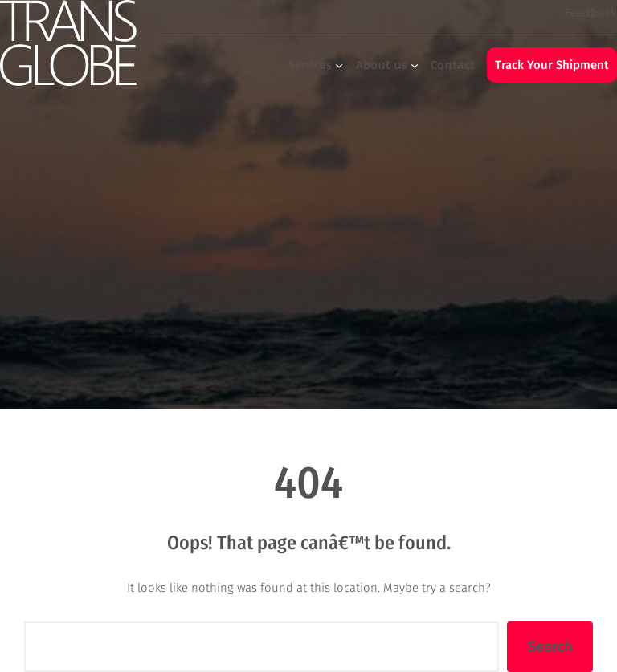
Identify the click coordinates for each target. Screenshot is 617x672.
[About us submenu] (415, 65)
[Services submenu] (339, 65)
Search (550, 646)
